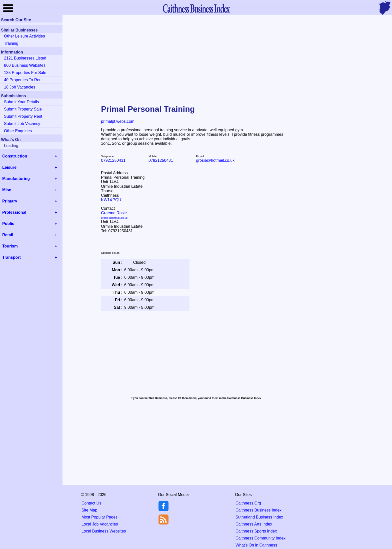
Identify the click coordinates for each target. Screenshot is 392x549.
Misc (7, 190)
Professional (14, 212)
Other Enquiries (18, 131)
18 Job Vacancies (20, 87)
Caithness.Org (248, 503)
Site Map (89, 510)
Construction (15, 156)
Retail (8, 235)
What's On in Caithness (256, 545)
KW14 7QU (111, 200)
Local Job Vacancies (100, 524)
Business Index (196, 8)
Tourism (10, 246)
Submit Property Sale (23, 109)
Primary (10, 201)
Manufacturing (16, 179)
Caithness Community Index (260, 538)
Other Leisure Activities (24, 36)
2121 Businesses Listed (25, 58)
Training (11, 43)
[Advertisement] (196, 56)
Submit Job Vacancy (22, 124)
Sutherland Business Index (259, 517)
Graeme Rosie (114, 215)
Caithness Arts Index (254, 524)
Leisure (9, 167)
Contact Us (91, 503)
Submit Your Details (21, 102)
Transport (11, 257)
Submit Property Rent (23, 116)
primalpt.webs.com (118, 121)
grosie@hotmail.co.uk (215, 160)
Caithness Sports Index (256, 531)
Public (8, 224)
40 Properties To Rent (23, 80)
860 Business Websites (25, 65)
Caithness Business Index (258, 510)
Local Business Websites (104, 531)
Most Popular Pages (99, 517)
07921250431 (113, 160)
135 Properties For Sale (25, 73)
